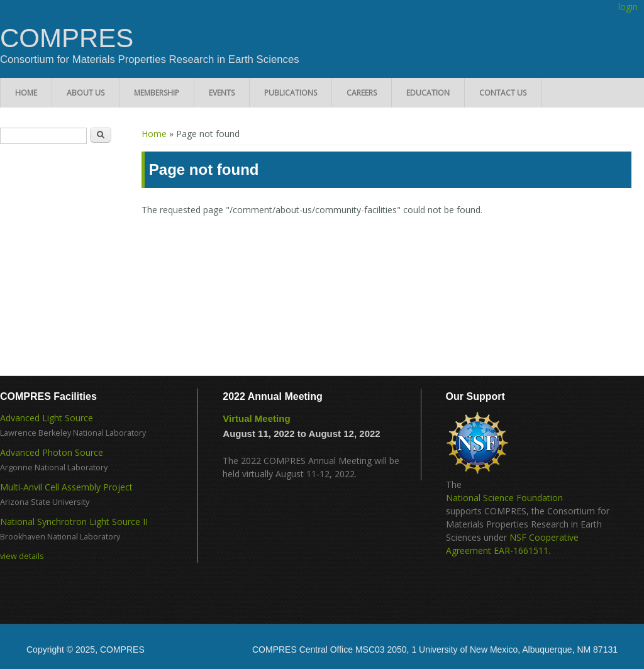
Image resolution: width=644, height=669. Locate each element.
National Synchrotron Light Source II (74, 522)
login (628, 7)
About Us (86, 93)
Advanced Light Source (47, 418)
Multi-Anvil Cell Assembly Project (66, 487)
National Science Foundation (504, 498)
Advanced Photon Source (52, 452)
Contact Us (503, 93)
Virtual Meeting (256, 418)
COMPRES (67, 38)
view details (22, 556)
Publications (291, 93)
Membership (157, 93)
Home (26, 93)
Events (222, 93)
